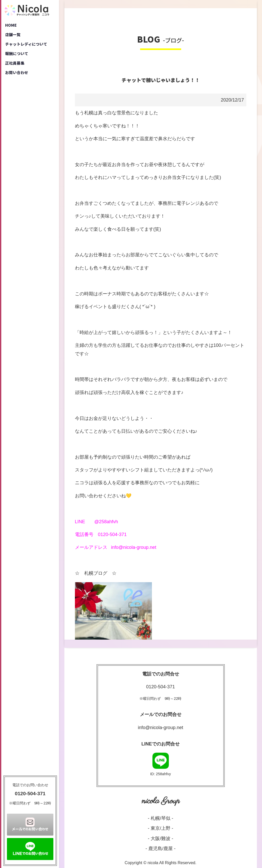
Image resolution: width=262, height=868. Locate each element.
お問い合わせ (18, 77)
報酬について (18, 56)
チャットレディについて (28, 46)
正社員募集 (16, 67)
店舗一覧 (14, 36)
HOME (12, 26)
